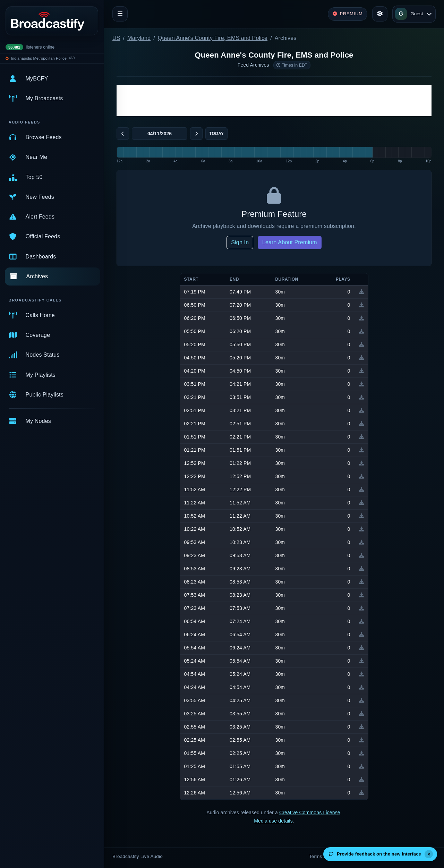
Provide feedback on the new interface (375, 854)
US (116, 38)
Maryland (139, 38)
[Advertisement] (274, 101)
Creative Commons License (310, 812)
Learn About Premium (290, 242)
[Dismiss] (429, 854)
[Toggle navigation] (120, 14)
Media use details (273, 821)
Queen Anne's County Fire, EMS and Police (213, 38)
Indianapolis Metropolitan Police (39, 58)
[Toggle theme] (380, 14)
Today (216, 134)
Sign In (240, 242)
